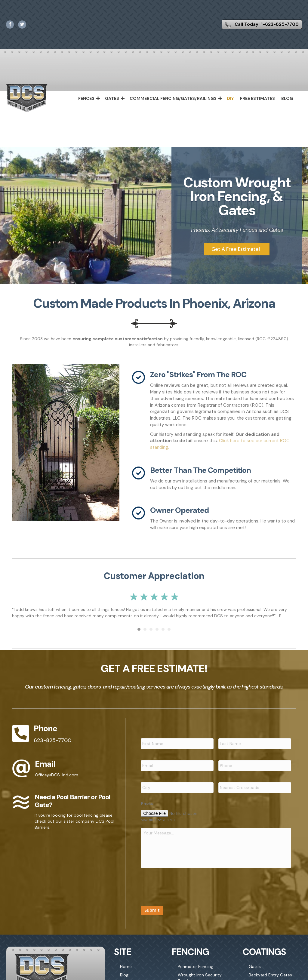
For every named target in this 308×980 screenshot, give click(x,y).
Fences (86, 98)
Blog (287, 98)
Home (126, 969)
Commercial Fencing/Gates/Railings (173, 98)
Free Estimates (257, 98)
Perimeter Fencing (196, 969)
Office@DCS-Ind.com (57, 775)
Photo (147, 799)
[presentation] (186, 888)
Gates (112, 98)
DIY (230, 98)
